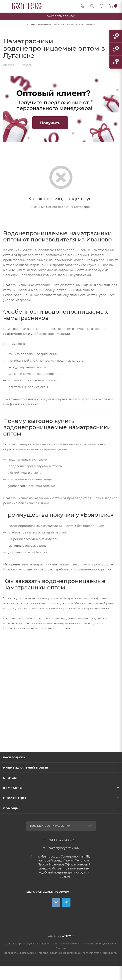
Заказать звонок (61, 16)
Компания (12, 788)
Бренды (10, 778)
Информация (15, 798)
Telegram (66, 902)
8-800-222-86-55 (62, 840)
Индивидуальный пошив (26, 768)
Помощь (11, 808)
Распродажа (14, 757)
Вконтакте (56, 902)
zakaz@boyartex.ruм (64, 848)
